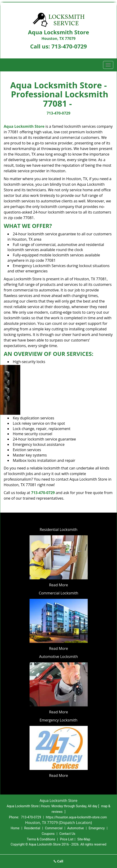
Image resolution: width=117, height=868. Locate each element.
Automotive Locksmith (58, 657)
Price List (67, 839)
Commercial (54, 828)
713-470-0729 (69, 46)
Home (15, 828)
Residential (32, 828)
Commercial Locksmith (59, 593)
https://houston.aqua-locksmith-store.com (76, 817)
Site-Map (84, 839)
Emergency (97, 828)
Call (58, 861)
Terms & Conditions (41, 839)
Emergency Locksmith (58, 720)
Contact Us (67, 834)
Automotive (76, 828)
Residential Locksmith (59, 530)
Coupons (48, 834)
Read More (58, 585)
